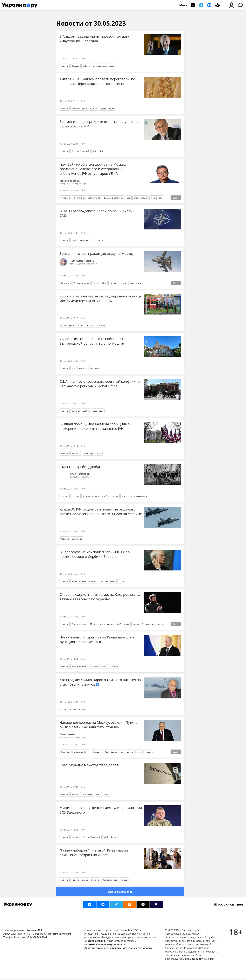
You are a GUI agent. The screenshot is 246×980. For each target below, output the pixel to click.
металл (125, 496)
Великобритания (82, 283)
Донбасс (106, 496)
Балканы (76, 411)
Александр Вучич (107, 581)
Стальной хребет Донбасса (82, 467)
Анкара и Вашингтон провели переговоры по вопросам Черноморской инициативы (97, 81)
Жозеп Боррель (79, 581)
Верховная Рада (110, 880)
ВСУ (94, 151)
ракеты (124, 283)
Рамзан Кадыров (79, 624)
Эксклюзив (66, 283)
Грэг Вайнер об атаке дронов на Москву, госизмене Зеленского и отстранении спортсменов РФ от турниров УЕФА (93, 169)
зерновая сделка (79, 108)
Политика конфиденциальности (105, 944)
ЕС (92, 240)
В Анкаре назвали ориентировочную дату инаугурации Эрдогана (94, 39)
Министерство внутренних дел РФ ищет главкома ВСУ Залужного (101, 810)
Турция (93, 108)
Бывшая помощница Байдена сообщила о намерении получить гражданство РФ (95, 426)
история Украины (91, 496)
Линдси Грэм (156, 198)
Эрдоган (76, 66)
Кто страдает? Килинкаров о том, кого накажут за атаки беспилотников (100, 682)
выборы (86, 66)
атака (127, 624)
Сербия (86, 411)
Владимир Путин (79, 667)
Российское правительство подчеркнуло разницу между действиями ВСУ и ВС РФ (101, 298)
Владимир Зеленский (114, 198)
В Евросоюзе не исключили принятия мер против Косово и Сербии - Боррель (95, 554)
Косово (122, 581)
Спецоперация (140, 198)
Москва (94, 624)
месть (161, 624)
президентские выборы (104, 66)
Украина (84, 240)
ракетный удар (137, 283)
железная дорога (139, 496)
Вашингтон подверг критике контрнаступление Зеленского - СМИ (99, 124)
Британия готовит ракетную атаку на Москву (97, 253)
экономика (88, 795)
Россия (96, 283)
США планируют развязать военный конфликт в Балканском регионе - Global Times (100, 384)
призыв (124, 880)
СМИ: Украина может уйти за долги (89, 765)
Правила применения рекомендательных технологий (118, 948)
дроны (72, 326)
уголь (116, 496)
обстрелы (95, 368)
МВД (106, 837)
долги (106, 795)
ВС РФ (81, 326)
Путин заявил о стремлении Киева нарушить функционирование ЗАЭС (97, 639)
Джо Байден (88, 454)
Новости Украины (80, 880)
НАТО (74, 240)
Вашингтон (98, 411)
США (104, 283)
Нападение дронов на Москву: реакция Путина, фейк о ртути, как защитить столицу (99, 725)
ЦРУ (101, 151)
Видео (82, 709)
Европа (100, 240)
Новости (65, 66)
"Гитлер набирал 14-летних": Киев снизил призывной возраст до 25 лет (94, 853)
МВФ (98, 795)
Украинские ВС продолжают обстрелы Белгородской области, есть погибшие (92, 341)
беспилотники (94, 198)
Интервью (65, 198)
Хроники (65, 539)
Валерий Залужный (80, 151)
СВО (119, 624)
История (65, 496)
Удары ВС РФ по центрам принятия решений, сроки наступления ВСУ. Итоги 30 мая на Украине (101, 512)
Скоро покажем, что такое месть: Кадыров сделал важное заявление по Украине (100, 597)
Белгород (83, 368)
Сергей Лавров (107, 108)
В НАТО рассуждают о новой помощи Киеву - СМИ (97, 213)
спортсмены (79, 198)
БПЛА (63, 326)
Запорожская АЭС (98, 667)
